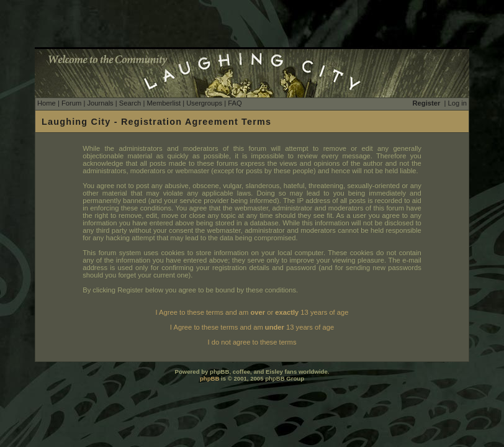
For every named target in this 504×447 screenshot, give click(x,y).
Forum (71, 103)
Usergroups (204, 103)
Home (47, 103)
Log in (457, 103)
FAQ (235, 103)
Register (427, 103)
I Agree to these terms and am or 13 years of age (252, 312)
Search (130, 103)
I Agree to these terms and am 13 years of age (252, 327)
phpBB (209, 378)
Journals (100, 103)
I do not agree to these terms (252, 342)
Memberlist (164, 103)
